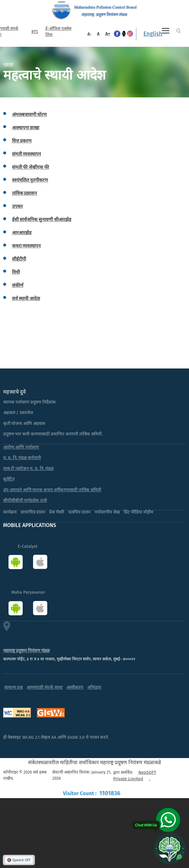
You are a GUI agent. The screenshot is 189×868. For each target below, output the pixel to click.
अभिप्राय (94, 687)
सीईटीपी (19, 259)
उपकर (17, 206)
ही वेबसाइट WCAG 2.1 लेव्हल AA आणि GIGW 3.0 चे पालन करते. (56, 737)
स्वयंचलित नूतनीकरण (30, 180)
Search (178, 31)
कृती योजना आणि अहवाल (24, 423)
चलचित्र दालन (79, 512)
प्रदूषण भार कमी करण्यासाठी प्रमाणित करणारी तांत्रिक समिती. (53, 434)
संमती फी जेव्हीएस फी (31, 167)
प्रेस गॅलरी (57, 512)
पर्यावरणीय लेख (107, 512)
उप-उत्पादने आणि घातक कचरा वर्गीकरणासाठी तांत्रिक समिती (52, 490)
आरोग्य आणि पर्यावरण (21, 447)
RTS (35, 32)
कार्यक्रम (10, 512)
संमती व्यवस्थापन (27, 154)
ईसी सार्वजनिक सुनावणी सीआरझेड (42, 219)
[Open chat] (169, 848)
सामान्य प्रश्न (14, 687)
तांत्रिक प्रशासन (25, 193)
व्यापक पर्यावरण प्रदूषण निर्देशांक (30, 402)
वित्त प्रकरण (22, 141)
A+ (108, 34)
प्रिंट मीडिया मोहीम (139, 512)
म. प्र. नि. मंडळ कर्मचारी (22, 458)
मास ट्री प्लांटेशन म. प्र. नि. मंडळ (29, 469)
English (153, 34)
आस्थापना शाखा (26, 128)
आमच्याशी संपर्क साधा (45, 687)
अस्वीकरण (75, 687)
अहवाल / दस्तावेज (18, 413)
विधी (16, 272)
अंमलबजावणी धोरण (30, 114)
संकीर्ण (18, 285)
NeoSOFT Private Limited (135, 776)
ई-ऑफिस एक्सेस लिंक (58, 32)
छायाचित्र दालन (33, 512)
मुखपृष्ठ (8, 64)
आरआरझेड (22, 233)
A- (89, 34)
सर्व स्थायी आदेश (26, 298)
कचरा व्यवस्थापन (26, 246)
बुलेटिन (9, 479)
